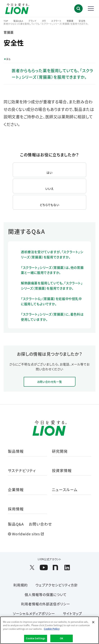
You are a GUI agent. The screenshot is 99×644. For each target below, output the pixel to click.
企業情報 (16, 490)
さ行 (44, 21)
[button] (78, 9)
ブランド (32, 21)
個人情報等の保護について (46, 595)
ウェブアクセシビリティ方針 (57, 585)
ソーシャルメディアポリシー (34, 614)
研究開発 (60, 451)
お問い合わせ (40, 524)
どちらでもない (50, 205)
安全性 (82, 21)
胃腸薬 (70, 21)
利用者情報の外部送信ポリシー (46, 604)
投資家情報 (62, 471)
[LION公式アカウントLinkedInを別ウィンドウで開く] (67, 567)
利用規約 (20, 585)
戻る (8, 59)
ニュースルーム (65, 490)
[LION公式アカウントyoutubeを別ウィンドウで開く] (44, 567)
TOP (6, 21)
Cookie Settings (36, 638)
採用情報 (16, 509)
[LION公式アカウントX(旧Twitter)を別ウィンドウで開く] (32, 567)
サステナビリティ (22, 471)
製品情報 (16, 451)
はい (49, 172)
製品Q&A (16, 524)
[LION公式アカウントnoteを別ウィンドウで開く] (55, 567)
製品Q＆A (18, 21)
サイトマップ (72, 614)
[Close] (93, 622)
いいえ (49, 189)
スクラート (56, 21)
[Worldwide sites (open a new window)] (49, 534)
